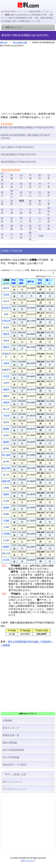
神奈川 (12, 194)
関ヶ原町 (6, 455)
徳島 (49, 220)
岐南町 (6, 429)
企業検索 (7, 721)
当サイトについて (12, 782)
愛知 (40, 203)
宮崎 (21, 236)
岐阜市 (6, 288)
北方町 (6, 501)
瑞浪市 (6, 334)
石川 (40, 194)
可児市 (6, 376)
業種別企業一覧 (11, 735)
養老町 (6, 442)
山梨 (2, 203)
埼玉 (40, 185)
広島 (30, 220)
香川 (2, 227)
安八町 (6, 475)
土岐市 (6, 363)
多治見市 (6, 308)
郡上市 (6, 409)
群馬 (30, 185)
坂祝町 (6, 508)
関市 (6, 314)
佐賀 (40, 227)
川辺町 (6, 521)
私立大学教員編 (11, 757)
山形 (49, 177)
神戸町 (6, 462)
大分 (12, 236)
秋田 (40, 177)
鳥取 (2, 220)
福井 (49, 194)
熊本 (2, 236)
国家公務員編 (10, 743)
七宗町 (6, 527)
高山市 (6, 301)
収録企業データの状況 (14, 765)
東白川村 (6, 553)
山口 (40, 220)
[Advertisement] (28, 81)
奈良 (40, 211)
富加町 (6, 514)
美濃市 (6, 328)
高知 (21, 227)
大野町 (6, 488)
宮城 (30, 177)
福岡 (30, 227)
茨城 (12, 185)
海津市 (6, 422)
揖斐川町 (6, 481)
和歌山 (49, 211)
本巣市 (6, 403)
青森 (12, 177)
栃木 (21, 185)
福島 (2, 185)
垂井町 (6, 448)
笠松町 (6, 435)
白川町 (6, 540)
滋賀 (2, 211)
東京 (2, 194)
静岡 (30, 203)
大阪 (21, 211)
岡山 (21, 220)
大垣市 (6, 295)
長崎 (49, 227)
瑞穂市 (6, 389)
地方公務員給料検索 (13, 750)
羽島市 (6, 341)
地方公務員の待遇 (20, 43)
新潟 (21, 194)
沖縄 (41, 236)
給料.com (4, 43)
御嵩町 (6, 547)
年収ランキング (11, 728)
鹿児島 (30, 236)
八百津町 (6, 534)
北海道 (2, 177)
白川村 (6, 560)
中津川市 (6, 321)
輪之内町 (6, 468)
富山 (30, 194)
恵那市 (6, 347)
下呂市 (6, 416)
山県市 (6, 383)
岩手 (21, 177)
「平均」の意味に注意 (14, 774)
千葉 (49, 185)
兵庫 (30, 211)
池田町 (6, 494)
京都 (12, 211)
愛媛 (12, 227)
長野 (12, 203)
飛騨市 (6, 396)
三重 (49, 203)
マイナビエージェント (14, 789)
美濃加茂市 (6, 355)
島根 (12, 220)
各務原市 (6, 370)
